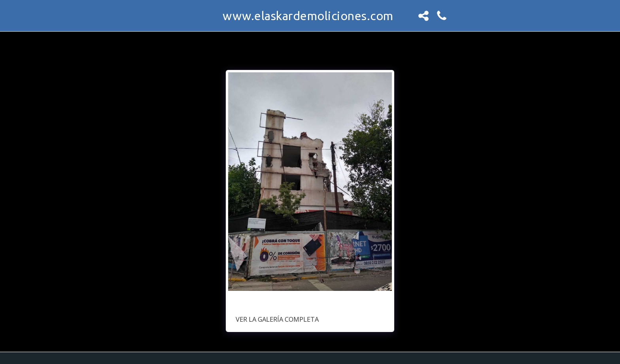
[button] (423, 16)
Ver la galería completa (277, 319)
